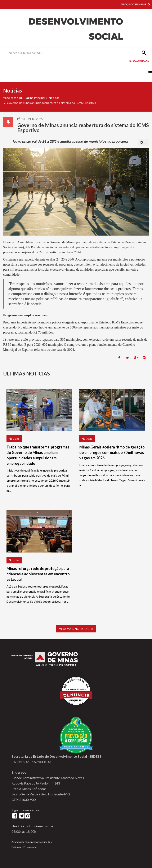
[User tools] (143, 143)
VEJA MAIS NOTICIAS (76, 629)
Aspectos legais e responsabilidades (32, 842)
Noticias (54, 98)
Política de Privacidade (24, 847)
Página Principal (35, 98)
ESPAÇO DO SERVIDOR (135, 4)
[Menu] (150, 73)
